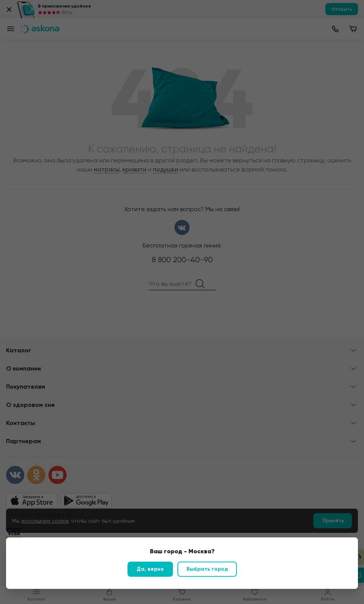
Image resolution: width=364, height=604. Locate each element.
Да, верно (150, 569)
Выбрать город (207, 569)
